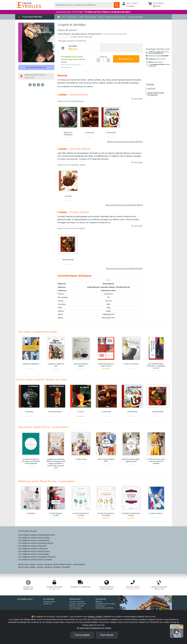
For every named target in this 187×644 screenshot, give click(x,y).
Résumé (151, 85)
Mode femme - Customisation (72, 564)
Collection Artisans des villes (115, 34)
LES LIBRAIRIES (49, 599)
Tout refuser (107, 635)
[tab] (79, 48)
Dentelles (66, 567)
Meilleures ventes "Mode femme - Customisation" (47, 481)
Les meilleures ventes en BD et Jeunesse (35, 560)
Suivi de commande (77, 602)
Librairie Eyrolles (49, 602)
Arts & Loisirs (24, 564)
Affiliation (99, 602)
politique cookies (95, 617)
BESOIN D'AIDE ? (75, 599)
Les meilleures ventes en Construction (34, 540)
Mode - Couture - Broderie (41, 564)
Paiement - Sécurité (77, 606)
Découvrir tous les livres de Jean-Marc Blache (124, 205)
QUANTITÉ (103, 57)
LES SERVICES (101, 599)
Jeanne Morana (64, 34)
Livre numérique (75, 608)
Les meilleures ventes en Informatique (34, 538)
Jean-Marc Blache (79, 34)
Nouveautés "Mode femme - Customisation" (44, 427)
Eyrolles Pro (48, 604)
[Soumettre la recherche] (117, 5)
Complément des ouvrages (105, 604)
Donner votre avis (85, 37)
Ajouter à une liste (36, 67)
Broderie (57, 567)
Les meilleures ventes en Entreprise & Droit (36, 543)
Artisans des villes (108, 291)
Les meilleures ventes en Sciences (32, 546)
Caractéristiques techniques (156, 94)
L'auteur (151, 89)
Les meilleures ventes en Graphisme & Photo (37, 535)
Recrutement (100, 606)
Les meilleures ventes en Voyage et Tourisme (37, 557)
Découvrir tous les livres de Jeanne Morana (125, 142)
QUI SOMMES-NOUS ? (25, 599)
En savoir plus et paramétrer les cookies (94, 628)
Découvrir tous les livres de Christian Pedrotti (124, 268)
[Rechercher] (84, 5)
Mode (56, 564)
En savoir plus (137, 99)
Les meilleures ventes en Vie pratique (34, 554)
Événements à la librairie (104, 608)
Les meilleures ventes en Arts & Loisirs (34, 551)
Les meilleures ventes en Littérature (33, 549)
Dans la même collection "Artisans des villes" (42, 380)
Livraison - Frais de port (78, 604)
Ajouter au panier (126, 59)
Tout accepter (82, 635)
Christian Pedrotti (94, 34)
